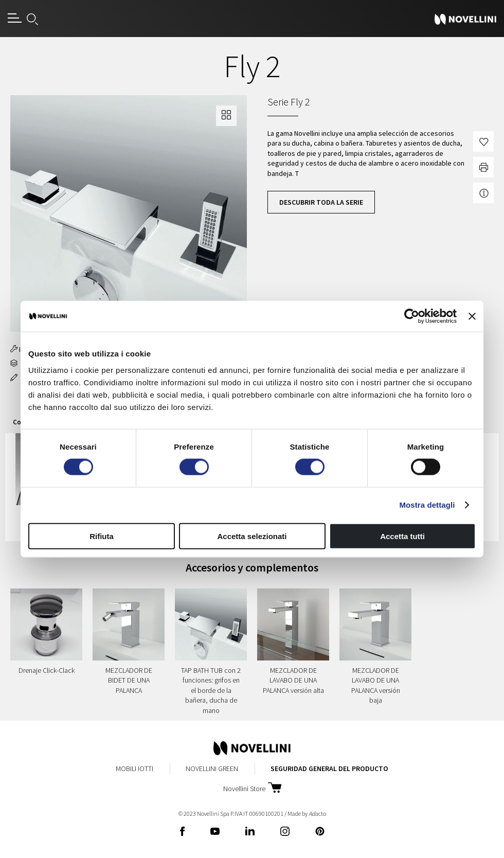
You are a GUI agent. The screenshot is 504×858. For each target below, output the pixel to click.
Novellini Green (212, 768)
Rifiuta (102, 536)
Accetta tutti (402, 536)
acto (317, 814)
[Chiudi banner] (472, 316)
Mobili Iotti (134, 768)
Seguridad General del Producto (329, 768)
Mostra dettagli (427, 505)
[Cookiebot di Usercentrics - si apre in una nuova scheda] (412, 316)
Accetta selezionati (252, 536)
